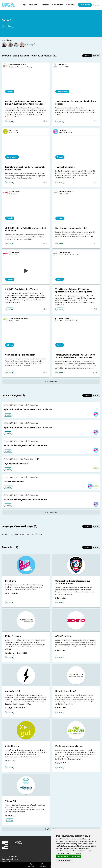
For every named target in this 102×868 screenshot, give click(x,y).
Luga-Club (96, 56)
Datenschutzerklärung (10, 859)
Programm (42, 865)
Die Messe (33, 5)
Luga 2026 (87, 56)
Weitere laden (51, 381)
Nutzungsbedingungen (10, 856)
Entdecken (45, 5)
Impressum (6, 862)
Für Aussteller (57, 5)
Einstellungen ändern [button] (65, 861)
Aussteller (31, 865)
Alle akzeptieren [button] (63, 856)
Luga (24, 5)
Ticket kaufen (85, 5)
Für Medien (70, 5)
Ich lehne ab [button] (76, 856)
